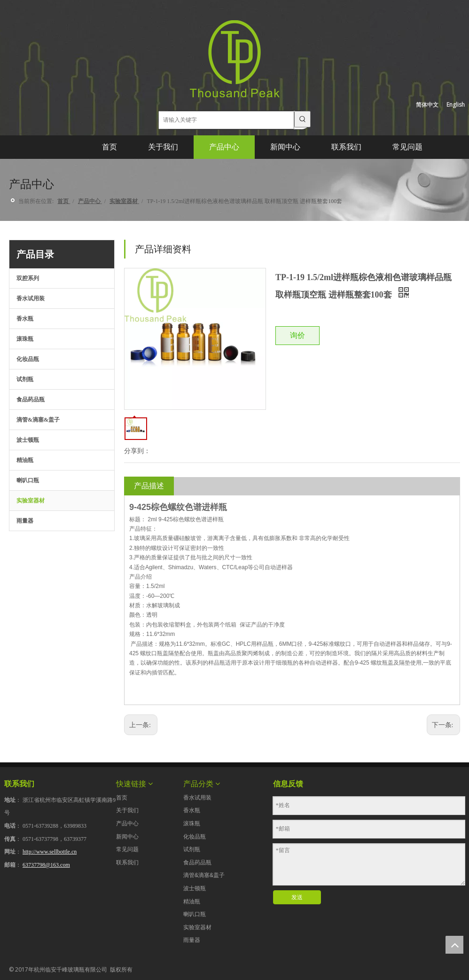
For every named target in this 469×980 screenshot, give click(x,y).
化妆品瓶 (28, 359)
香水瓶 (25, 319)
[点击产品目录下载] (16, 557)
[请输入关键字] (227, 120)
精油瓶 (25, 460)
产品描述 (149, 486)
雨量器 (25, 521)
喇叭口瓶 (28, 480)
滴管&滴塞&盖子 (38, 420)
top (454, 945)
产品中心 (127, 823)
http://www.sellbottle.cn (50, 852)
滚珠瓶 (25, 339)
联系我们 (127, 862)
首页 (122, 798)
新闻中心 (127, 837)
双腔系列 (28, 278)
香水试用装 (31, 298)
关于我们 (127, 810)
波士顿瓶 (28, 440)
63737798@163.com (46, 865)
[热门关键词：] (302, 119)
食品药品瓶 (31, 400)
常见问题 (127, 849)
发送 (297, 897)
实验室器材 (31, 501)
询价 (297, 335)
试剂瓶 (25, 379)
